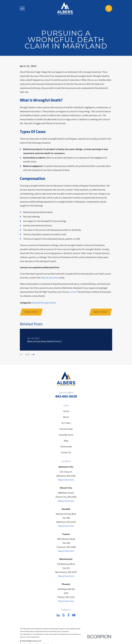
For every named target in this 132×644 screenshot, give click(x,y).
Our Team (66, 423)
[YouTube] (74, 615)
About (66, 417)
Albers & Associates (49, 278)
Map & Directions (66, 480)
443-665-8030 (66, 396)
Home (66, 411)
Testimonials (66, 447)
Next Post (101, 312)
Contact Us (66, 452)
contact (74, 292)
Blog (66, 441)
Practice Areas (66, 429)
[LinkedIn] (58, 615)
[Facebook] (69, 615)
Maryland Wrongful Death (44, 303)
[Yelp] (63, 615)
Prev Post (31, 312)
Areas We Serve (66, 435)
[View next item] (33, 355)
